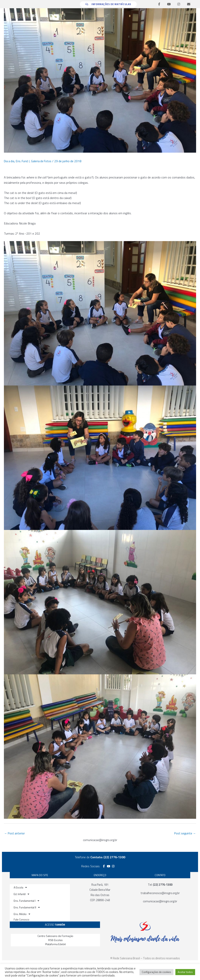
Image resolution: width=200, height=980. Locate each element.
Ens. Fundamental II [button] (27, 908)
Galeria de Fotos (44, 161)
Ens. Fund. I (24, 161)
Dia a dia (9, 161)
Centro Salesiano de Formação (55, 936)
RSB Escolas (55, 940)
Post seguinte (184, 834)
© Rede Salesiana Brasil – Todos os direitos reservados (145, 958)
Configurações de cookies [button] (156, 972)
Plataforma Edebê (55, 945)
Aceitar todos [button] (185, 972)
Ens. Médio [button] (22, 914)
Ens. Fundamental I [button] (26, 901)
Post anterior (15, 834)
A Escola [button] (20, 888)
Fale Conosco (21, 920)
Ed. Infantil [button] (21, 894)
